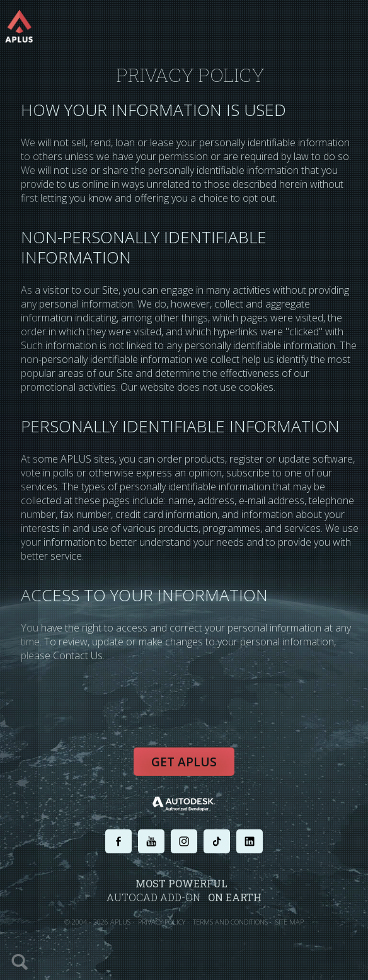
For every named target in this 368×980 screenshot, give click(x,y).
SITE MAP (290, 922)
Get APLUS (184, 762)
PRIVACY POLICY (162, 922)
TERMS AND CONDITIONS (230, 922)
